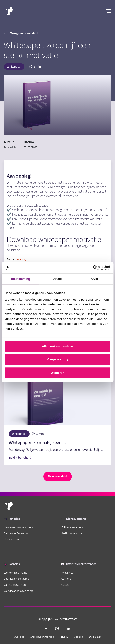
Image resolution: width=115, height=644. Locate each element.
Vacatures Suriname (16, 585)
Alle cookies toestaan (58, 346)
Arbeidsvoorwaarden (42, 637)
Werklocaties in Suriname (19, 591)
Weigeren (58, 373)
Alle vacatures (12, 539)
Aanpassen (58, 359)
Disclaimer (95, 637)
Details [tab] (58, 279)
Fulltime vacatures (72, 527)
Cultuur (66, 585)
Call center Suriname (16, 533)
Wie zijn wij (68, 573)
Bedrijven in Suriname (16, 579)
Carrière (66, 579)
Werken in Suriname (16, 573)
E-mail (17, 260)
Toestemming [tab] (20, 279)
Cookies (78, 637)
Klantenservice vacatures (18, 527)
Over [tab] (95, 279)
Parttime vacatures (73, 533)
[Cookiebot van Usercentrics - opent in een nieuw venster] (93, 268)
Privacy (64, 637)
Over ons (19, 637)
